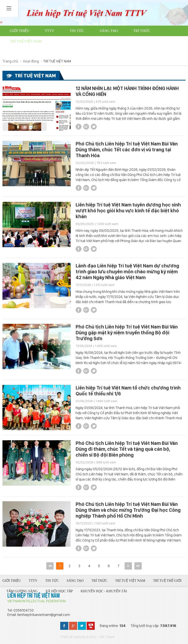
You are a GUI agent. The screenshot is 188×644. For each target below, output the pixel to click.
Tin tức (77, 31)
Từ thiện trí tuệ (135, 52)
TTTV (49, 31)
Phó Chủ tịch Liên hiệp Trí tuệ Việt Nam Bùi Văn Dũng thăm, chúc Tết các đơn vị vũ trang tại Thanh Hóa (127, 150)
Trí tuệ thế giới (72, 41)
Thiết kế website (73, 637)
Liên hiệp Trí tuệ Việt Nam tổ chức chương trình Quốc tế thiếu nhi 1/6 (128, 391)
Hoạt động (31, 61)
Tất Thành (107, 637)
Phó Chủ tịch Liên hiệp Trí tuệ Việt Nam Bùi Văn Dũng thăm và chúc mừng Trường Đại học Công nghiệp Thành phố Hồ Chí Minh (128, 510)
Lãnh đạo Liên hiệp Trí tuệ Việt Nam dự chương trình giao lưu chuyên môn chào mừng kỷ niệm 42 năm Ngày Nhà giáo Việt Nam (127, 272)
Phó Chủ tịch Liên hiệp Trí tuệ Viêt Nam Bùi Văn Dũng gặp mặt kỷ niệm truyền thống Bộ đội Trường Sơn (127, 333)
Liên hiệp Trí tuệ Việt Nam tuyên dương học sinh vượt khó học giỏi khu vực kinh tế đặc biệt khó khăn (128, 211)
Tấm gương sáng (120, 41)
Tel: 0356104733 (20, 610)
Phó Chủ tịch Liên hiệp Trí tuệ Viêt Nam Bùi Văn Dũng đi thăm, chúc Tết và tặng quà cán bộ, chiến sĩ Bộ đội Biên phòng (127, 449)
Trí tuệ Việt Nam (26, 41)
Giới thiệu (20, 31)
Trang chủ (10, 61)
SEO (93, 637)
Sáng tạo (109, 31)
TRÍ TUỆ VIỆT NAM (57, 61)
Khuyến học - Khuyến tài (80, 52)
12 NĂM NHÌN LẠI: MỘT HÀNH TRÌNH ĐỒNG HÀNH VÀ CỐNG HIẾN (127, 91)
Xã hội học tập (25, 52)
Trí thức (142, 31)
